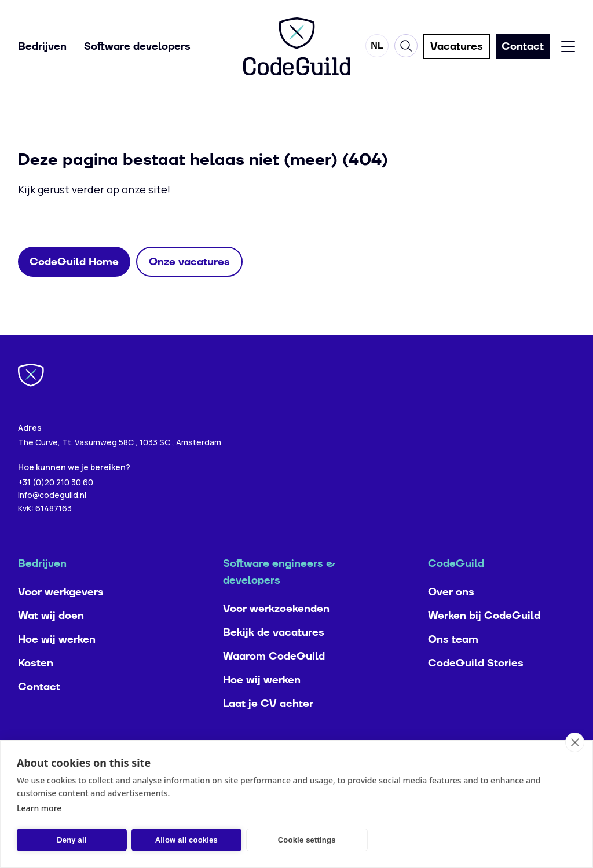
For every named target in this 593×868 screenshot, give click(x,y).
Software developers (137, 47)
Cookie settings (307, 840)
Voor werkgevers (61, 615)
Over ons (451, 615)
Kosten (36, 686)
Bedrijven (42, 47)
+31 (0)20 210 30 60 (56, 505)
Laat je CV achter (268, 727)
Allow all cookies (186, 840)
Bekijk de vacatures (274, 656)
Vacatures (457, 47)
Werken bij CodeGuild (484, 639)
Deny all (72, 840)
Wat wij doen (51, 639)
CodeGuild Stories (476, 686)
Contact (39, 710)
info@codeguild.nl (52, 518)
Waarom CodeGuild (274, 680)
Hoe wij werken (57, 663)
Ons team (453, 663)
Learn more (39, 808)
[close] (575, 742)
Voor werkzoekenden (276, 632)
